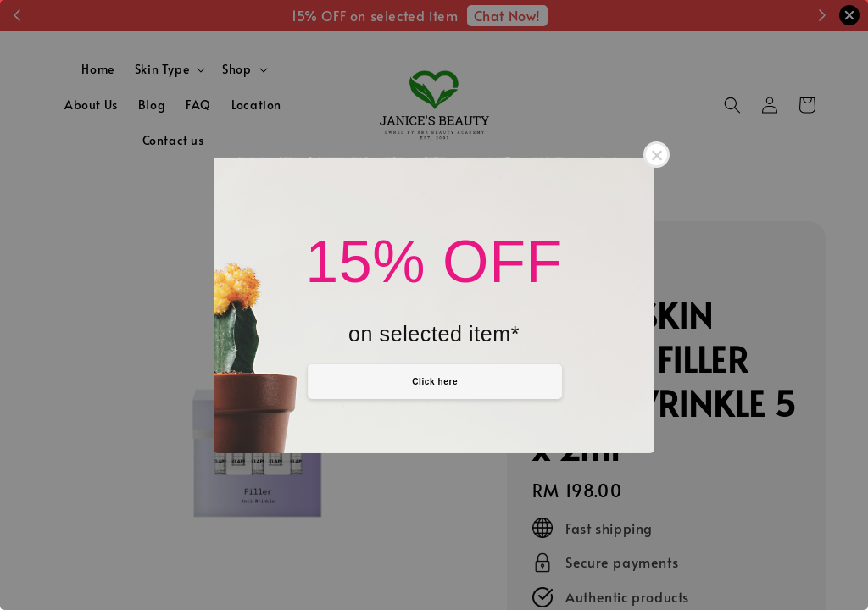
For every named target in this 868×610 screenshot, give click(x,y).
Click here (435, 382)
